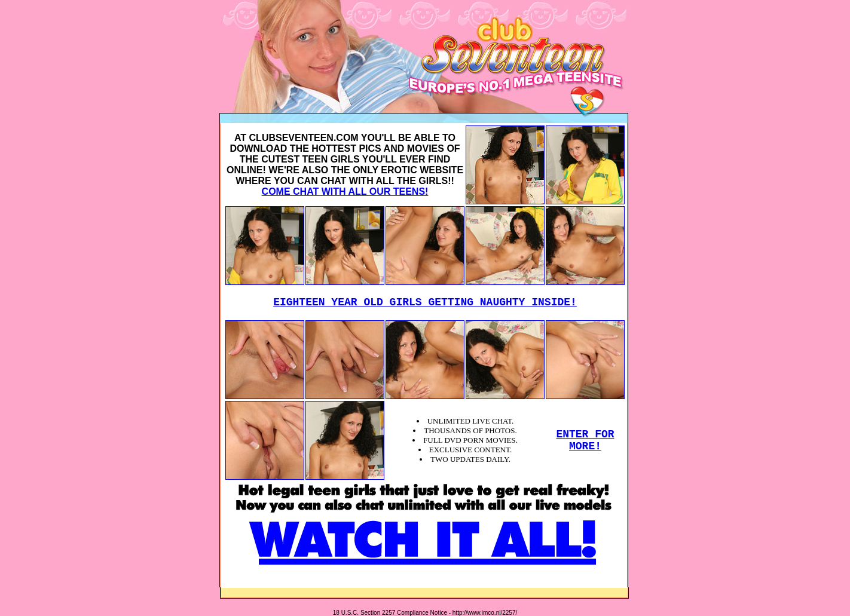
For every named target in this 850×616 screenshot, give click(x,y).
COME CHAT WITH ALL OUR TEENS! (345, 191)
